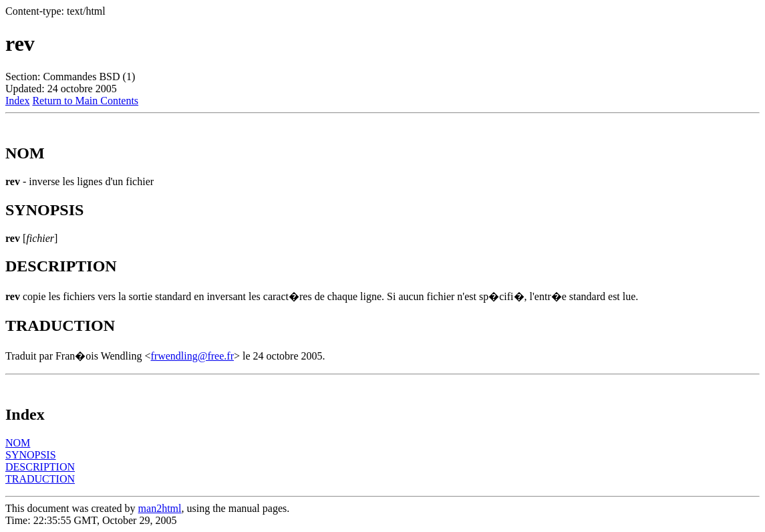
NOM (18, 443)
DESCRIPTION (40, 467)
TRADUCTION (40, 479)
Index (17, 101)
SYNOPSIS (31, 455)
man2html (160, 508)
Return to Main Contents (85, 101)
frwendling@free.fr (192, 356)
